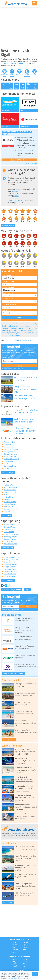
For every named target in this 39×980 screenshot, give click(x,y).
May (29, 84)
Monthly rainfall (8, 299)
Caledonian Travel (11, 510)
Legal (14, 948)
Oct (23, 88)
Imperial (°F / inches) (23, 341)
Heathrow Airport (11, 570)
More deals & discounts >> (13, 675)
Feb (10, 84)
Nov (29, 88)
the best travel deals (18, 834)
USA (24, 967)
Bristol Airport (9, 530)
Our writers (26, 945)
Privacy (15, 947)
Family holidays (10, 448)
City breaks (8, 445)
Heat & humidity (8, 311)
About (14, 943)
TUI (5, 495)
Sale (8, 147)
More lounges (8, 581)
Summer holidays (10, 455)
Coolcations (8, 464)
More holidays (8, 473)
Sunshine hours (8, 288)
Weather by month (4, 75)
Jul (4, 88)
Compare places (10, 467)
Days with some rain (9, 305)
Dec (35, 88)
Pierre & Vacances (11, 507)
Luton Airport (9, 532)
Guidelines (26, 947)
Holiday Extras (9, 505)
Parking (15, 965)
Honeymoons (9, 462)
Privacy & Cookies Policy (13, 978)
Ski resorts (8, 469)
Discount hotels (10, 493)
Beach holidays (10, 443)
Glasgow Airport (10, 542)
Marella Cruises (10, 502)
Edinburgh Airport (11, 537)
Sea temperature (8, 294)
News (14, 953)
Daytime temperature (10, 282)
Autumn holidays (10, 457)
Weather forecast (12, 75)
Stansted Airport (10, 528)
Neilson (7, 500)
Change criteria (8, 226)
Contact (15, 945)
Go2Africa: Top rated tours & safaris (17, 133)
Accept (35, 974)
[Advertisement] (19, 28)
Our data (25, 943)
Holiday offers (9, 486)
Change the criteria (15, 201)
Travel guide (19, 75)
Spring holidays (10, 452)
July (21, 181)
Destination (6, 276)
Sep (16, 88)
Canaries (25, 960)
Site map (15, 950)
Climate (15, 967)
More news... (8, 903)
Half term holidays (11, 450)
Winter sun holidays (11, 460)
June (14, 181)
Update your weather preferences (14, 63)
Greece (25, 962)
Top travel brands (11, 488)
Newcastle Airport (11, 544)
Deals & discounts (27, 75)
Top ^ (27, 590)
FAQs (34, 75)
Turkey (25, 965)
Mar (16, 84)
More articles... (9, 740)
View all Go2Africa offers (30, 164)
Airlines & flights (10, 490)
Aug (10, 88)
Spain (24, 964)
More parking (8, 549)
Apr (23, 84)
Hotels (14, 964)
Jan (4, 84)
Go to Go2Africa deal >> (19, 161)
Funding (25, 948)
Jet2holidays (9, 498)
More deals (7, 516)
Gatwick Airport (10, 540)
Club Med (8, 512)
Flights (14, 962)
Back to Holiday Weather (12, 590)
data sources (15, 336)
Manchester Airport (11, 525)
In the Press (23, 951)
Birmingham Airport (12, 535)
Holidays (15, 960)
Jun (35, 84)
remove (15, 192)
